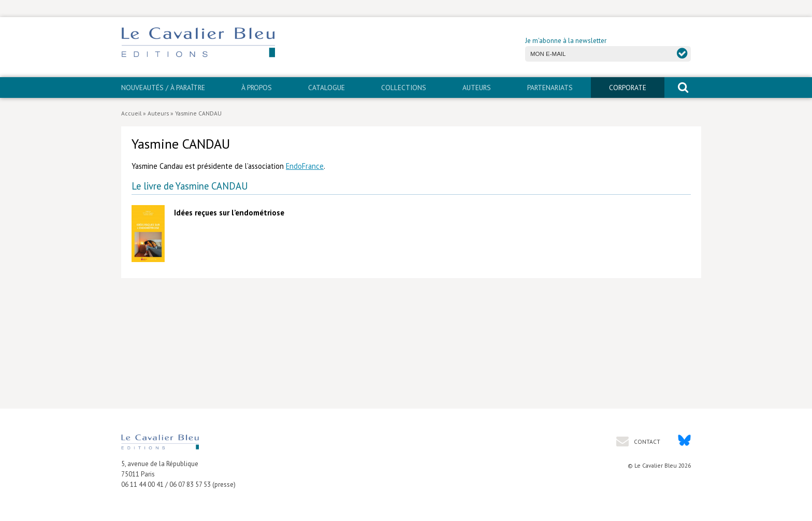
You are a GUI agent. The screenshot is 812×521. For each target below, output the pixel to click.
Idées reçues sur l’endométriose (229, 213)
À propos (257, 88)
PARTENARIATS (550, 88)
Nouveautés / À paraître (163, 88)
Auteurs (477, 88)
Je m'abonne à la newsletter (566, 41)
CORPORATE (628, 88)
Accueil (131, 113)
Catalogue (327, 88)
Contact (646, 442)
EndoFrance (305, 166)
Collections (404, 88)
